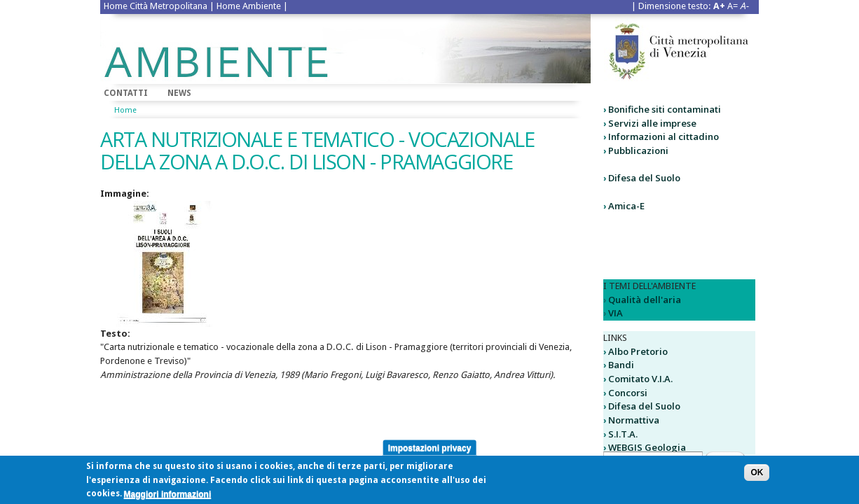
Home (125, 110)
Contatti (126, 93)
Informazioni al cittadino (664, 136)
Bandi (621, 365)
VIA (616, 313)
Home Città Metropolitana (156, 6)
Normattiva (634, 420)
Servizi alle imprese (652, 123)
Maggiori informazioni (168, 497)
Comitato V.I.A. (640, 379)
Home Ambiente (249, 6)
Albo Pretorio (638, 351)
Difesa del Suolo (644, 178)
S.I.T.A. (623, 434)
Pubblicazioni (638, 150)
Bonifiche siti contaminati (665, 109)
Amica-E (626, 206)
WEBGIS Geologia (647, 447)
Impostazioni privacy (430, 451)
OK (757, 476)
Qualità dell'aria (645, 300)
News (179, 93)
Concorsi (628, 393)
